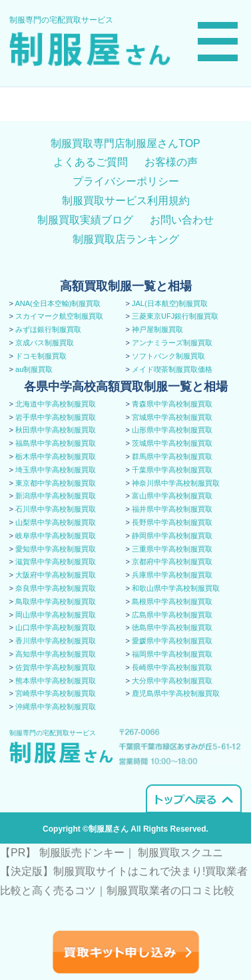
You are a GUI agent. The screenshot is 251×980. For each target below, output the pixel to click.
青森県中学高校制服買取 (172, 404)
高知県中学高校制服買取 (56, 654)
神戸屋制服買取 (157, 329)
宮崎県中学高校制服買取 (56, 693)
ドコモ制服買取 (41, 356)
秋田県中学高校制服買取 (56, 430)
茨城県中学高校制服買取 (172, 443)
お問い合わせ (182, 220)
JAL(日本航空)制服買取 (170, 303)
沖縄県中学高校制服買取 (56, 707)
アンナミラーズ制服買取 (172, 343)
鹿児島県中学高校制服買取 (176, 693)
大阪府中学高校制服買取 (56, 575)
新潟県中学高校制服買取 (56, 496)
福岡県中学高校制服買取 (172, 654)
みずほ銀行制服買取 (48, 329)
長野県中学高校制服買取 (172, 522)
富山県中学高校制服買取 (172, 496)
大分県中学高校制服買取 (172, 681)
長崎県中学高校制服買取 (172, 667)
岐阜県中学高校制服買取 (56, 536)
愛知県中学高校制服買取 (56, 549)
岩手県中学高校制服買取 (56, 417)
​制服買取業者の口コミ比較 (170, 891)
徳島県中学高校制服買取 (172, 627)
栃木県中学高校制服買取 (56, 456)
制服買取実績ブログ (85, 220)
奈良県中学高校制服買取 (56, 588)
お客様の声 (171, 162)
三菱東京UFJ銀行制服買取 (175, 316)
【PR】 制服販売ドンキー (62, 853)
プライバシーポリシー (126, 181)
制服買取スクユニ (180, 853)
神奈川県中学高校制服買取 (176, 483)
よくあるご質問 (91, 162)
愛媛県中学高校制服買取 (172, 641)
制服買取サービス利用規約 (126, 201)
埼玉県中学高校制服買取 (56, 470)
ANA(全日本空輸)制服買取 (58, 303)
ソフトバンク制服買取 (168, 356)
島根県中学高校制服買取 (172, 601)
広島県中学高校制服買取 (172, 615)
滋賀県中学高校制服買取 (56, 562)
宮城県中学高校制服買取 (172, 417)
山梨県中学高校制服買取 (56, 522)
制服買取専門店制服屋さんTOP (125, 143)
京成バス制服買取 (45, 343)
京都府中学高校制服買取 (172, 562)
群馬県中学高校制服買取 (172, 456)
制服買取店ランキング (126, 239)
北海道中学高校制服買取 (56, 404)
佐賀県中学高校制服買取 (56, 667)
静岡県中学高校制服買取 (172, 536)
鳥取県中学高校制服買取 (56, 601)
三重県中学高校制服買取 (172, 549)
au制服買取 (34, 369)
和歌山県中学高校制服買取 (176, 588)
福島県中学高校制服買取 (56, 443)
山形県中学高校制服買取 (172, 430)
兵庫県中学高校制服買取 (172, 575)
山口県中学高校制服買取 (56, 627)
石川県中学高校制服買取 (56, 509)
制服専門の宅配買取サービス (61, 20)
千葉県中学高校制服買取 (172, 470)
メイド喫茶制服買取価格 (172, 369)
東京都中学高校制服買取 (56, 483)
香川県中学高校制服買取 (56, 641)
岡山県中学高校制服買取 (56, 615)
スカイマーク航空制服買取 (59, 316)
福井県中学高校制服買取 (172, 509)
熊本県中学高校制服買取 (56, 681)
